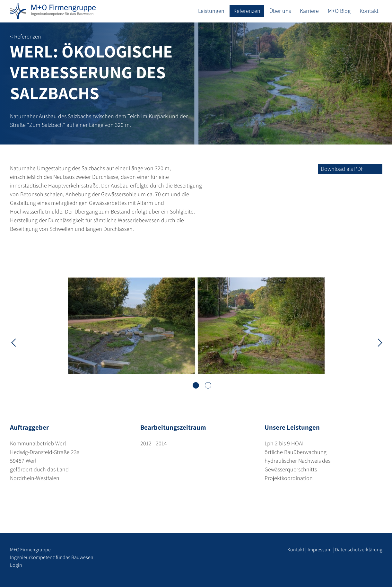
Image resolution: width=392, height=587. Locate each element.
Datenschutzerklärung (359, 550)
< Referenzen (26, 36)
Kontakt (369, 11)
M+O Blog (339, 11)
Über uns (280, 11)
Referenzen (247, 11)
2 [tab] (208, 385)
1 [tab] (196, 385)
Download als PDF (342, 169)
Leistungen (211, 11)
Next (378, 342)
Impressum (320, 550)
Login (16, 565)
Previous (15, 342)
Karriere (309, 11)
